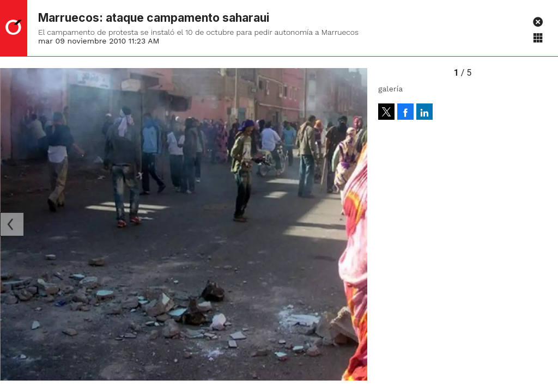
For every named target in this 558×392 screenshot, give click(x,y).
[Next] (355, 224)
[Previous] (12, 224)
